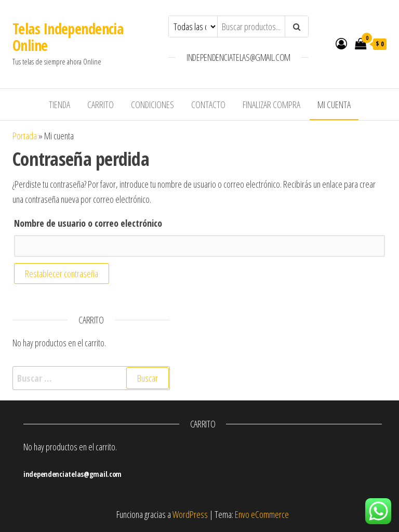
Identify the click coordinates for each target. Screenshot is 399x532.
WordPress (190, 514)
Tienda (59, 105)
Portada (25, 136)
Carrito (101, 105)
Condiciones (152, 105)
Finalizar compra (271, 105)
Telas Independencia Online (68, 37)
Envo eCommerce (262, 514)
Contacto (208, 105)
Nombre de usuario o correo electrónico (88, 223)
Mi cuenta (334, 105)
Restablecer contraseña (62, 274)
